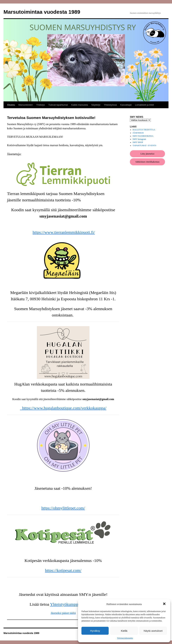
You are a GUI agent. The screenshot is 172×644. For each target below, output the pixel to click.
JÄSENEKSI (138, 133)
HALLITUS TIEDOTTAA (144, 130)
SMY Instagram (139, 139)
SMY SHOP (138, 142)
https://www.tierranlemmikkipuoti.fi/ (64, 232)
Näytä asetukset (153, 631)
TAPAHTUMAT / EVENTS (144, 145)
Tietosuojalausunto (125, 638)
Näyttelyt (96, 105)
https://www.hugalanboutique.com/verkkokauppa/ (63, 408)
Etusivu (11, 105)
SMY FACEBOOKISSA (143, 136)
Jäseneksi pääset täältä (63, 613)
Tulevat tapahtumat (58, 105)
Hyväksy (95, 631)
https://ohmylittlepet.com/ (63, 508)
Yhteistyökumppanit (68, 604)
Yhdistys (40, 105)
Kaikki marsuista (80, 105)
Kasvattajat (126, 105)
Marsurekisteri (26, 105)
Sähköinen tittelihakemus (148, 162)
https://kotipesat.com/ (63, 570)
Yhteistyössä (110, 105)
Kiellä (124, 631)
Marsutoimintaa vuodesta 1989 (42, 12)
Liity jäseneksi (147, 154)
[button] (165, 604)
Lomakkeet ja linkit (144, 105)
